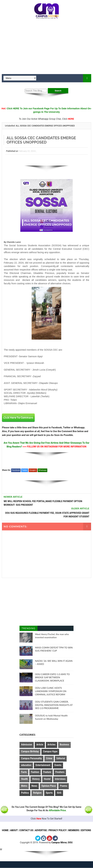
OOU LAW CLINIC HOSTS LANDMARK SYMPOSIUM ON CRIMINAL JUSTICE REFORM (51, 691)
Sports (49, 793)
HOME (5, 830)
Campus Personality (31, 758)
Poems (64, 786)
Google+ (33, 470)
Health (24, 779)
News (34, 786)
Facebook (16, 470)
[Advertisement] (46, 48)
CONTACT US (26, 830)
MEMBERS (74, 830)
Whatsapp (43, 470)
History (36, 779)
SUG (59, 793)
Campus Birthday (30, 751)
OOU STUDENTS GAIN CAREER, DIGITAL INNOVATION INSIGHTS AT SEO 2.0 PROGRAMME (54, 705)
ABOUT (14, 830)
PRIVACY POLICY (58, 830)
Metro (24, 786)
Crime (49, 758)
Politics (25, 793)
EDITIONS (86, 830)
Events (58, 765)
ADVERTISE (41, 830)
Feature (47, 772)
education (26, 765)
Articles (51, 745)
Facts (24, 772)
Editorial (61, 758)
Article (40, 745)
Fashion (35, 772)
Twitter (25, 470)
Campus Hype (50, 751)
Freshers (60, 772)
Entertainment (43, 765)
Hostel (47, 779)
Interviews (60, 779)
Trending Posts (28, 629)
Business (64, 745)
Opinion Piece (49, 786)
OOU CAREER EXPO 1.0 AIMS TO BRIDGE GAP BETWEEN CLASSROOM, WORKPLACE (52, 677)
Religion (37, 793)
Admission (27, 745)
